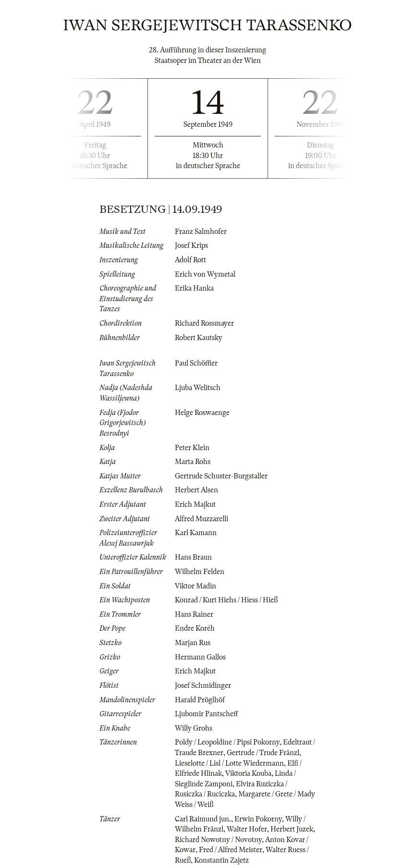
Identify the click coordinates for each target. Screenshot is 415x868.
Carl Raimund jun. (203, 819)
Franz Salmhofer (201, 232)
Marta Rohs (193, 462)
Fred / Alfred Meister (231, 850)
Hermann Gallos (200, 657)
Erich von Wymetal (205, 274)
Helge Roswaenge (202, 413)
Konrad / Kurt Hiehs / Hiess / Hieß (226, 600)
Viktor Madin (195, 586)
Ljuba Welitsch (198, 388)
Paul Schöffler (196, 363)
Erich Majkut (195, 504)
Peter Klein (192, 448)
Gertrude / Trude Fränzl (263, 753)
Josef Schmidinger (203, 685)
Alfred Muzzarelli (201, 519)
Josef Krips (191, 245)
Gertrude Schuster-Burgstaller (221, 476)
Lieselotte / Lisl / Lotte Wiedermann (229, 763)
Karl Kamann (196, 533)
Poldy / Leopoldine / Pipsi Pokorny (227, 742)
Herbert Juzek (292, 829)
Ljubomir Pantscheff (207, 714)
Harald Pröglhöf (200, 700)
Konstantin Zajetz (221, 860)
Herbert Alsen (196, 490)
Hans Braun (193, 557)
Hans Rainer (194, 614)
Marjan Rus (193, 643)
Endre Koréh (195, 628)
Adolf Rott (190, 260)
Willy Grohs (194, 728)
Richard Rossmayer (204, 323)
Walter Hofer (247, 829)
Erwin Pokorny (258, 819)
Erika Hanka (194, 288)
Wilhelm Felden (200, 572)
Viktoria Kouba (248, 773)
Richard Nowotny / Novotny (218, 840)
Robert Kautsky (199, 338)
